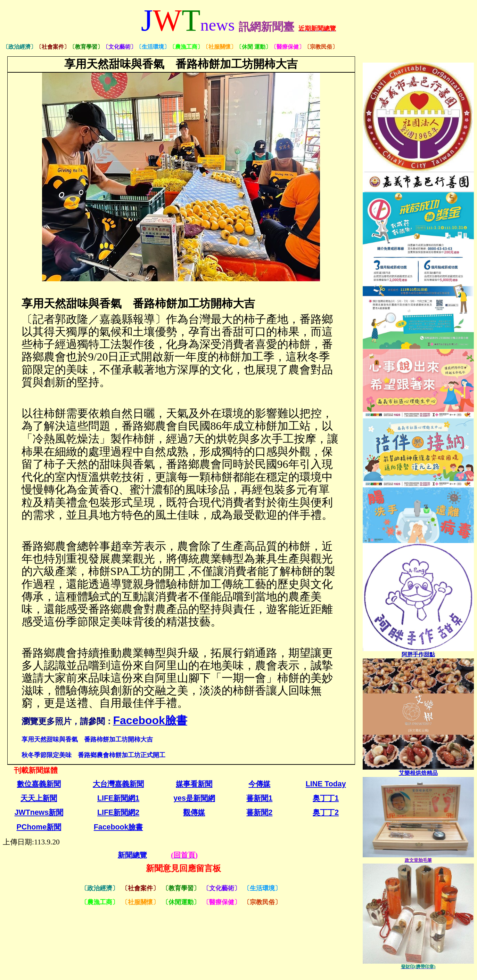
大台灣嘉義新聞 (118, 784)
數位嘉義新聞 (39, 784)
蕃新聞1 (259, 798)
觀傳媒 (194, 812)
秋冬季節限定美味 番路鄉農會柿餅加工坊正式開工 (93, 755)
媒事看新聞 (194, 784)
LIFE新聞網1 (118, 798)
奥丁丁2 (326, 812)
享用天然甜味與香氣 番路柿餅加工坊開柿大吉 (87, 739)
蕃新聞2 (259, 812)
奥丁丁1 (326, 798)
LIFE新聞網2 (118, 812)
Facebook (118, 827)
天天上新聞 (39, 798)
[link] (418, 654)
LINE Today (326, 784)
